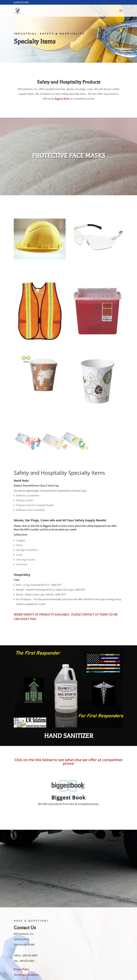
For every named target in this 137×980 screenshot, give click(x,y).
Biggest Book (62, 99)
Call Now (46, 631)
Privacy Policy (21, 969)
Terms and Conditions (26, 975)
